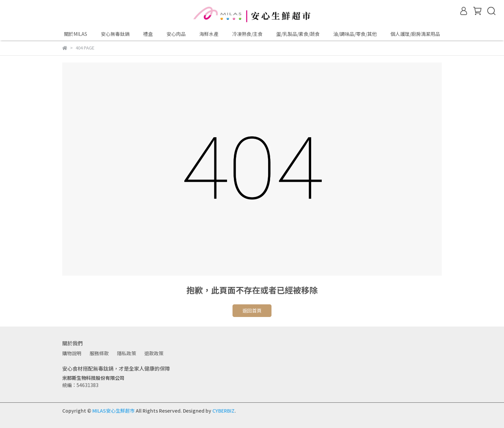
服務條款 (99, 353)
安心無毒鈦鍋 (115, 34)
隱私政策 (127, 353)
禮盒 (148, 34)
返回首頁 (252, 310)
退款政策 (154, 353)
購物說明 (72, 353)
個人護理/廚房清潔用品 (415, 34)
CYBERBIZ (223, 411)
